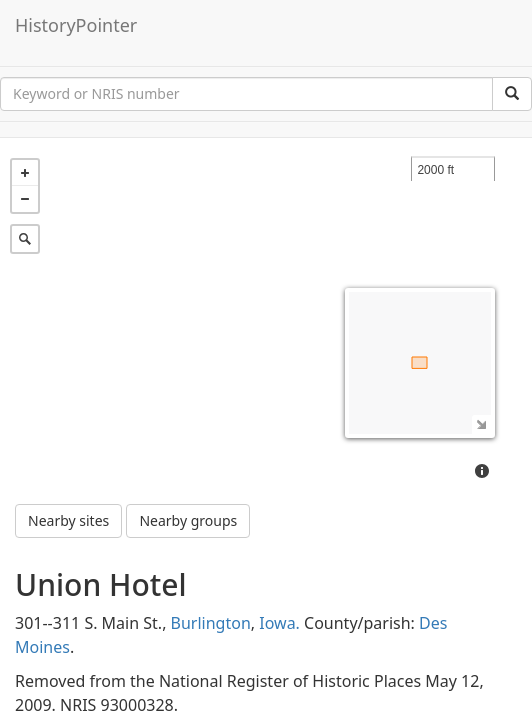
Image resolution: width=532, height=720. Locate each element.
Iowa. (279, 555)
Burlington (211, 555)
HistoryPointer (76, 25)
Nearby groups (188, 452)
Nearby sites (68, 452)
